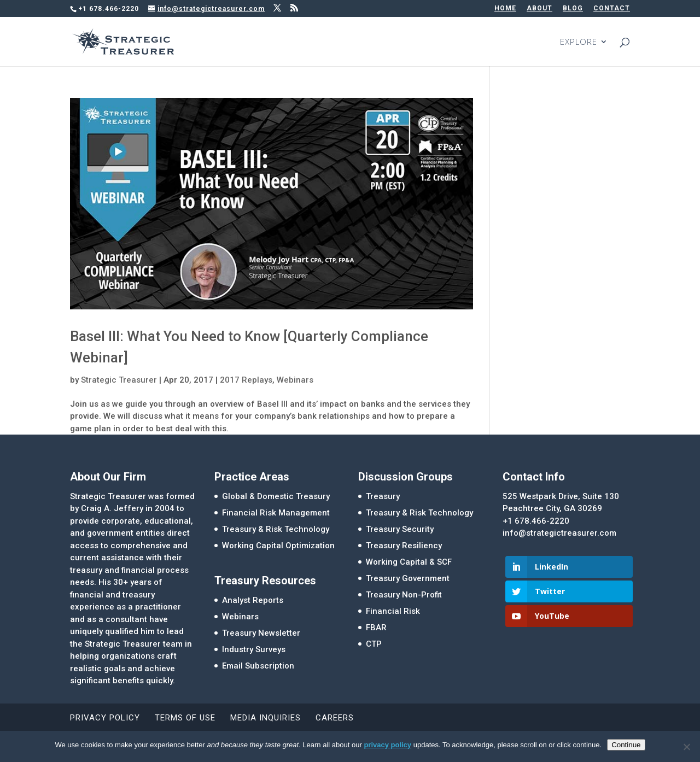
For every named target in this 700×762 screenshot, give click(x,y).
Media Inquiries (266, 718)
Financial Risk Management (276, 513)
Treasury (383, 496)
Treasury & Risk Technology (276, 529)
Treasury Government (408, 578)
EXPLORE (579, 42)
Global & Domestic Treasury (276, 496)
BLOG (573, 8)
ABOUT (539, 8)
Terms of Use (185, 718)
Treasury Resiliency (404, 546)
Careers (335, 718)
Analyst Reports (253, 600)
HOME (505, 8)
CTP (374, 644)
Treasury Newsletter (261, 633)
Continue (626, 745)
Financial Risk (393, 611)
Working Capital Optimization (278, 546)
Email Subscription (258, 666)
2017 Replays (246, 380)
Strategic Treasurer (119, 380)
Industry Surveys (254, 649)
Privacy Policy (105, 718)
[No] (686, 747)
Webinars (295, 380)
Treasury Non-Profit (404, 595)
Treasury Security (400, 529)
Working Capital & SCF (409, 562)
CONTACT (612, 8)
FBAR (376, 628)
